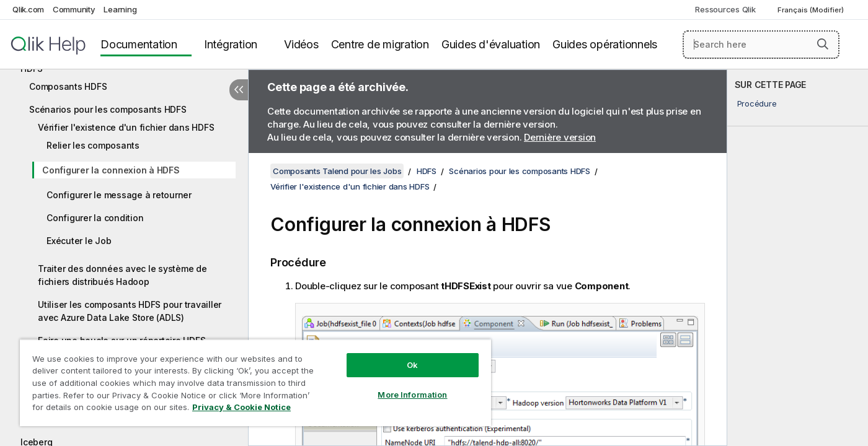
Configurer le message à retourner (119, 195)
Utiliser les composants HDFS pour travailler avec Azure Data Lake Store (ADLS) (130, 311)
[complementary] (798, 258)
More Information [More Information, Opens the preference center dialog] (412, 395)
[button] (823, 44)
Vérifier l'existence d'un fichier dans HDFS (126, 127)
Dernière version (560, 137)
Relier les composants (93, 145)
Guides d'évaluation (491, 44)
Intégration (231, 44)
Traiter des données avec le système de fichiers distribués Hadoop (122, 275)
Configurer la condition (95, 218)
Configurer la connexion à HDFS (111, 170)
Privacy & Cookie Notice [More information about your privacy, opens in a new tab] (241, 407)
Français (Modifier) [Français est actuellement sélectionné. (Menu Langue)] (812, 10)
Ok (412, 365)
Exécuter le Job (79, 241)
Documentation (139, 44)
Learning (120, 9)
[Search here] (761, 45)
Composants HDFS (68, 86)
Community (74, 9)
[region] (255, 383)
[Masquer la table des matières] (239, 90)
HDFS (427, 171)
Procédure (757, 103)
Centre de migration (380, 44)
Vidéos (301, 44)
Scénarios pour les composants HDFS (108, 109)
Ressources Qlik (725, 9)
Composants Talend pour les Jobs (337, 171)
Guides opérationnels (605, 44)
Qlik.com (28, 9)
